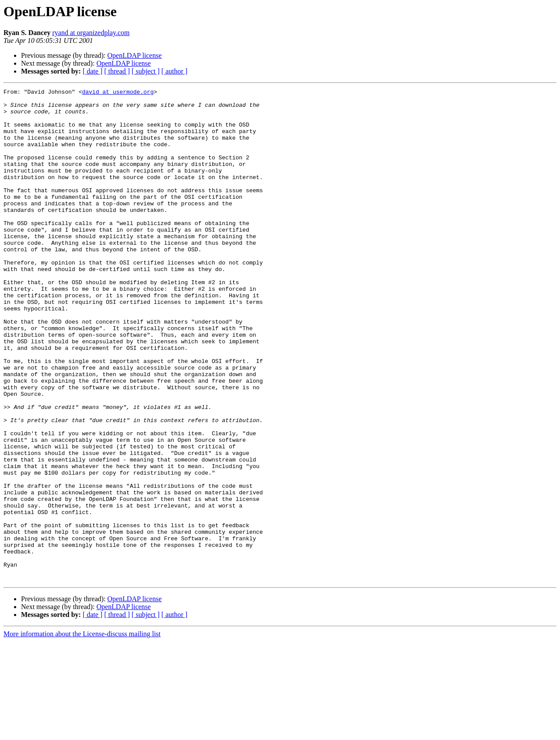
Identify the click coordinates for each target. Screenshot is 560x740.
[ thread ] (117, 71)
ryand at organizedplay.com (91, 33)
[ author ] (175, 71)
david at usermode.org (118, 93)
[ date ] (93, 71)
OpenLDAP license (134, 55)
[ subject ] (146, 71)
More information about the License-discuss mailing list (82, 732)
